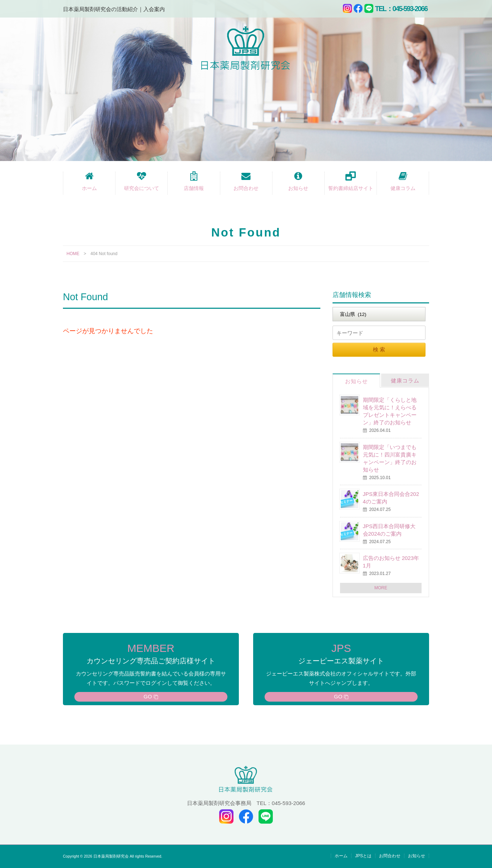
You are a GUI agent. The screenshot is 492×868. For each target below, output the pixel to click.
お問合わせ (246, 188)
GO (148, 696)
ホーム (89, 188)
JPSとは (363, 856)
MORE (381, 588)
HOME (73, 254)
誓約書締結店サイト (351, 188)
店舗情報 (194, 188)
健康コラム (403, 188)
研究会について (142, 188)
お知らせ (298, 188)
